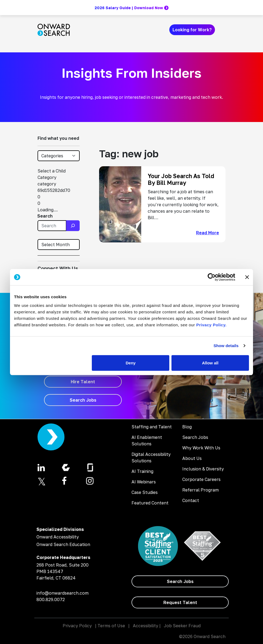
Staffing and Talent (152, 427)
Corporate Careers (201, 479)
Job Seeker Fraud (182, 626)
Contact (191, 500)
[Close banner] (247, 277)
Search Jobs (195, 437)
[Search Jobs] (83, 400)
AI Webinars (144, 482)
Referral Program (200, 490)
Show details (226, 346)
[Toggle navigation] (222, 30)
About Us (192, 458)
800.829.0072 (51, 599)
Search (45, 216)
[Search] (73, 226)
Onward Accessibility (58, 537)
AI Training (142, 471)
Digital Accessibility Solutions (151, 457)
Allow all (210, 363)
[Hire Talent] (83, 382)
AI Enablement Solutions (147, 440)
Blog (187, 427)
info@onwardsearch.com (63, 593)
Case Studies (145, 492)
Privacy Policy (77, 626)
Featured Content (150, 503)
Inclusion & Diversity (203, 469)
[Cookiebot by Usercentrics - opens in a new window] (212, 277)
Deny (131, 363)
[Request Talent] (180, 602)
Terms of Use (111, 626)
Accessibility (146, 626)
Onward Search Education (63, 544)
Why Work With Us (201, 448)
